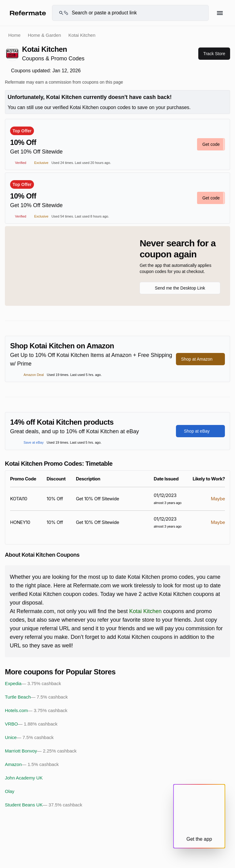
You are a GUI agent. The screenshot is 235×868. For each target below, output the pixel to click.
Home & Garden (44, 35)
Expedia (33, 684)
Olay (10, 791)
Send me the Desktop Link (180, 288)
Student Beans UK (44, 805)
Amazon (32, 764)
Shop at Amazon (201, 359)
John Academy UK (24, 778)
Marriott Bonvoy (41, 751)
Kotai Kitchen (145, 611)
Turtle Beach (36, 697)
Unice (29, 737)
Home (14, 35)
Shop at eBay (200, 431)
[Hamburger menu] (220, 13)
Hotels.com (36, 711)
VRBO (31, 724)
